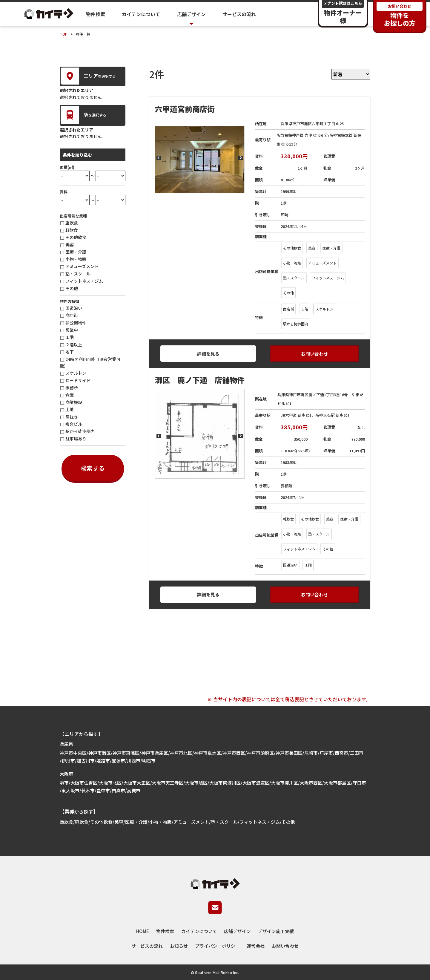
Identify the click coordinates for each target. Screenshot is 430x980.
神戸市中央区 (73, 753)
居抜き (72, 417)
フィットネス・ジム (84, 281)
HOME (143, 931)
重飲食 (72, 223)
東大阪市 (70, 790)
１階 (70, 337)
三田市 (357, 753)
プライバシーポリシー (217, 946)
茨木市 (88, 790)
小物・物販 (76, 259)
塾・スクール (78, 274)
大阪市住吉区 (84, 783)
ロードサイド (78, 380)
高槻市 (134, 790)
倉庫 (70, 395)
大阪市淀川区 (285, 783)
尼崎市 (311, 753)
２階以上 (74, 344)
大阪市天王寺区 (168, 783)
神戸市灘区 (100, 753)
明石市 (149, 761)
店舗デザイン (237, 931)
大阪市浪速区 (256, 783)
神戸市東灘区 (126, 753)
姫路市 (103, 761)
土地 (70, 409)
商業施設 (74, 402)
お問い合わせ (314, 354)
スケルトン (76, 373)
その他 (72, 288)
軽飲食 (72, 230)
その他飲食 (76, 237)
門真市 (118, 790)
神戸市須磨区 (260, 753)
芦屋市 (326, 753)
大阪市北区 (110, 783)
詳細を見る (208, 354)
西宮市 (341, 753)
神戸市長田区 (289, 753)
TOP (64, 34)
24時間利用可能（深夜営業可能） (90, 362)
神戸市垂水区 (208, 753)
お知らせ (179, 946)
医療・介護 (76, 252)
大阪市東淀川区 (225, 783)
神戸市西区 (234, 753)
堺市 (64, 783)
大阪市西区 (311, 783)
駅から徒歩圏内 (80, 431)
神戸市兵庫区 (155, 753)
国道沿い (74, 308)
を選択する (88, 76)
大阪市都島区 (337, 783)
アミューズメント (82, 266)
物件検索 (96, 14)
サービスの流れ (239, 14)
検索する (93, 468)
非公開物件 (76, 323)
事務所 (72, 388)
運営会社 (256, 946)
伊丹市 (68, 761)
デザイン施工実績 (276, 931)
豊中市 (103, 790)
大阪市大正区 (137, 783)
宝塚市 (118, 761)
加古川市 (86, 761)
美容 (70, 244)
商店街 (72, 315)
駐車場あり (76, 439)
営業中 (72, 330)
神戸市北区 (181, 753)
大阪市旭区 (196, 783)
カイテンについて (141, 14)
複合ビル (74, 424)
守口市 (359, 783)
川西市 (134, 761)
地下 (70, 352)
